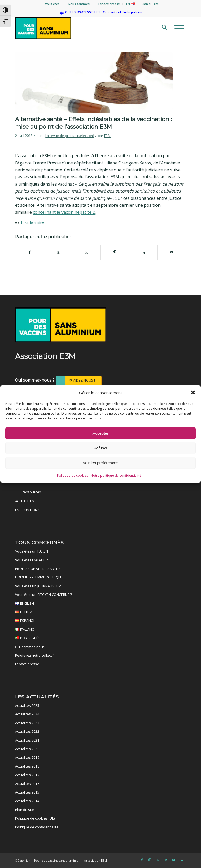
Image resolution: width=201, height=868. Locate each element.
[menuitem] (54, 4)
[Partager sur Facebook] (29, 252)
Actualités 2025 (27, 705)
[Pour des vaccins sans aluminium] (83, 28)
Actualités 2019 (27, 757)
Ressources (31, 492)
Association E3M (96, 860)
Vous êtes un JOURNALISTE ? (38, 586)
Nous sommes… (80, 4)
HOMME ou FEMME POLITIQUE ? (40, 577)
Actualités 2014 (27, 801)
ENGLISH (100, 604)
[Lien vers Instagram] (150, 860)
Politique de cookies (72, 476)
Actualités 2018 (27, 766)
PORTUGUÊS (100, 639)
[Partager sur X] (58, 252)
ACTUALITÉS (25, 501)
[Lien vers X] (158, 860)
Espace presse (109, 4)
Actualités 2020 (27, 749)
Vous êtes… (53, 4)
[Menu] (178, 28)
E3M (107, 136)
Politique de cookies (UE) (35, 818)
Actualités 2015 (27, 792)
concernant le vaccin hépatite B (64, 212)
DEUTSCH (100, 613)
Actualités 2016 (27, 784)
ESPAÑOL (100, 621)
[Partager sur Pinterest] (115, 252)
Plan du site (150, 4)
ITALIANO (100, 630)
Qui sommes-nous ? (35, 380)
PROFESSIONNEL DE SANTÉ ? (38, 569)
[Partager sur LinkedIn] (143, 252)
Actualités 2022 (27, 731)
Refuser (101, 448)
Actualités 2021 (27, 740)
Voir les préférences (101, 463)
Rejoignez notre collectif (34, 655)
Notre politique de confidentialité (116, 476)
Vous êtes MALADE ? (31, 560)
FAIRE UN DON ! (27, 510)
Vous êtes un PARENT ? (34, 551)
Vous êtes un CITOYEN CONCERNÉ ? (43, 595)
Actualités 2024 (27, 714)
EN (131, 4)
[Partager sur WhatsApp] (86, 252)
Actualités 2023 (27, 723)
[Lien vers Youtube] (174, 860)
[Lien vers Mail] (182, 860)
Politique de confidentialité (37, 827)
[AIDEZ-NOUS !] (79, 381)
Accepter (100, 433)
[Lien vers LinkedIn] (166, 860)
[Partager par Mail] (172, 252)
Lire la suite (33, 223)
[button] (193, 393)
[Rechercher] (163, 28)
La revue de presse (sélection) (70, 136)
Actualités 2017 (27, 775)
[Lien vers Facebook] (142, 860)
